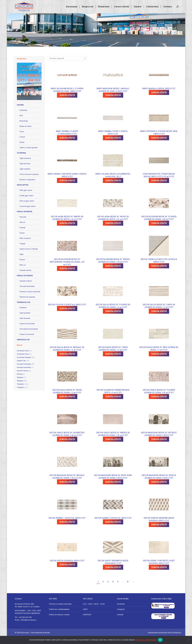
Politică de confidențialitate (59, 617)
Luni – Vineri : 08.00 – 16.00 (94, 611)
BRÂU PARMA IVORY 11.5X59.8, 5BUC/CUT (113, 140)
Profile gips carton (26, 203)
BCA (21, 123)
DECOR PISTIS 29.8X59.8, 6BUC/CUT (67, 568)
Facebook (121, 611)
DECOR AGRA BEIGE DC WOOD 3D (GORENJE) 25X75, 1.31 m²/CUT (113, 225)
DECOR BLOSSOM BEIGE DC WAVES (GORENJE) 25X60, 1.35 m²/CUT (113, 268)
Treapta (22, 251)
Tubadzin (20, 391)
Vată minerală (25, 326)
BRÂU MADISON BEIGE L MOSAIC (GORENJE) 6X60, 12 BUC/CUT (113, 97)
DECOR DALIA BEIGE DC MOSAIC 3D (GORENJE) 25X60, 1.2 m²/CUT (67, 356)
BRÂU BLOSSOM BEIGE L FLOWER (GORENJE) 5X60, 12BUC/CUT (67, 97)
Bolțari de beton (26, 134)
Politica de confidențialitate (146, 640)
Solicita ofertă (67, 102)
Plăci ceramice (25, 246)
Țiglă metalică (25, 176)
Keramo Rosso (23, 378)
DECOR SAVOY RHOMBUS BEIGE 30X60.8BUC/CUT (113, 569)
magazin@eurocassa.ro (155, 4)
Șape (22, 262)
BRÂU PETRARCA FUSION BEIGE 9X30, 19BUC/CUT (159, 140)
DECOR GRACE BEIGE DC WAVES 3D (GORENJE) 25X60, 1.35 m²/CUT (113, 441)
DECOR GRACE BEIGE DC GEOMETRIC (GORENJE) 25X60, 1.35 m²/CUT (67, 441)
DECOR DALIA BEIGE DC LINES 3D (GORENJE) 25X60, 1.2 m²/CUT (159, 313)
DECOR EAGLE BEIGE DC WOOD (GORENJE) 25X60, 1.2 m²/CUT (67, 398)
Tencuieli (23, 224)
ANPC (85, 617)
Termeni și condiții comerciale (60, 611)
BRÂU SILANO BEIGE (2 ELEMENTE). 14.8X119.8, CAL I (113, 182)
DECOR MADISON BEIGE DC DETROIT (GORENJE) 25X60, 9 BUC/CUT (159, 441)
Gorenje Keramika (24, 371)
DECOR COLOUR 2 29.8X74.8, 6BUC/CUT (67, 312)
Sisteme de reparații (27, 304)
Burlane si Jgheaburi (27, 187)
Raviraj (20, 381)
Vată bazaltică (25, 320)
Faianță (22, 235)
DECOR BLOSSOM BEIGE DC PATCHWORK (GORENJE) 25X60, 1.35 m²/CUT (67, 269)
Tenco (22, 139)
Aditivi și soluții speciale (29, 155)
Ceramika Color (23, 358)
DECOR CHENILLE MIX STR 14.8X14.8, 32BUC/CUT (159, 268)
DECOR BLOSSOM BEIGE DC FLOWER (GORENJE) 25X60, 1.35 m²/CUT (159, 225)
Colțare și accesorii (27, 342)
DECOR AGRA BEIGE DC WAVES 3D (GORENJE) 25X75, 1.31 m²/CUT (67, 225)
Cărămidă (23, 118)
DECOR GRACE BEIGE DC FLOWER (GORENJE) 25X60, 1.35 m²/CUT (159, 398)
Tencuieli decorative (27, 294)
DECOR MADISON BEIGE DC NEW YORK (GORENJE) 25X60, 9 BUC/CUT (113, 484)
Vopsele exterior (26, 288)
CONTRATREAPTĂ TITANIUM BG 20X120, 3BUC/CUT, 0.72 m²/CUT (159, 182)
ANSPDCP (87, 622)
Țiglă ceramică (25, 166)
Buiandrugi (24, 128)
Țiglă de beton (25, 171)
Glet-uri (22, 230)
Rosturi (22, 267)
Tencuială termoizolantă (29, 336)
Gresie (22, 240)
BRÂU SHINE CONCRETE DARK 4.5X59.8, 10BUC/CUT (67, 182)
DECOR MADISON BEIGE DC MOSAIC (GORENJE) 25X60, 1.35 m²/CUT (67, 484)
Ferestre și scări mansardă (30, 299)
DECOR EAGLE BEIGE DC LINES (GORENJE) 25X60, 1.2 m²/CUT (113, 356)
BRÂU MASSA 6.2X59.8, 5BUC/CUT (159, 96)
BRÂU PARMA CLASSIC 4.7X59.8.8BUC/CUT (67, 140)
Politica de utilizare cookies (59, 622)
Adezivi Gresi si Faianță (29, 256)
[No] (189, 640)
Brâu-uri (23, 272)
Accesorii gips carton (28, 214)
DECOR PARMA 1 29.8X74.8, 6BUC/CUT (67, 525)
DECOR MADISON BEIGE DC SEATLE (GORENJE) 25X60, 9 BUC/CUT (159, 484)
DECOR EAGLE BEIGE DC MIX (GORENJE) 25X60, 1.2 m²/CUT (159, 356)
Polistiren (23, 315)
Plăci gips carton (26, 198)
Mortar (22, 150)
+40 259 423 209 (134, 4)
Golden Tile (21, 368)
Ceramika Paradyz (24, 365)
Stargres (20, 385)
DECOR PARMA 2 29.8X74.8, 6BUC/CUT (113, 525)
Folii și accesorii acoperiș (29, 182)
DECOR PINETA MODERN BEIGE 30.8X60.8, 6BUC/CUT (159, 527)
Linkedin (120, 622)
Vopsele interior (26, 278)
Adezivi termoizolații (27, 331)
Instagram (121, 617)
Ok (160, 640)
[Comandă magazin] (68, 66)
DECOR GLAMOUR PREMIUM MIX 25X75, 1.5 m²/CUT (113, 398)
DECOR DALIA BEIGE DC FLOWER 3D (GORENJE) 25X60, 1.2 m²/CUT (113, 313)
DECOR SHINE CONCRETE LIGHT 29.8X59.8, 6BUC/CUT (159, 569)
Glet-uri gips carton (27, 208)
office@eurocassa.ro (29, 627)
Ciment (22, 144)
